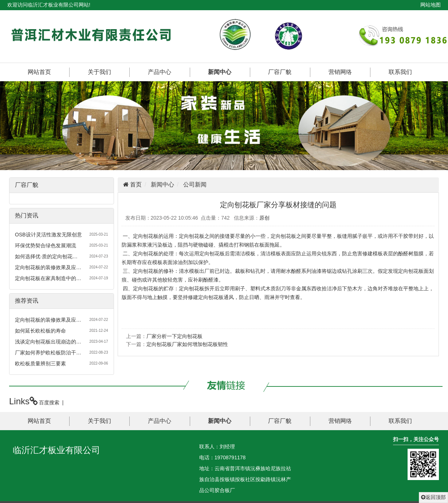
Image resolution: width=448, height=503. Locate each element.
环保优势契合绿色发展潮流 (46, 245)
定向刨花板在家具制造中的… (48, 278)
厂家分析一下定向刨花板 (174, 336)
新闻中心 (220, 72)
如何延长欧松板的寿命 (40, 331)
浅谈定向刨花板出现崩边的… (48, 342)
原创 (264, 218)
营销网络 (340, 72)
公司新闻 (195, 184)
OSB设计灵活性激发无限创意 (48, 235)
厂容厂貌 (280, 72)
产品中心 (160, 72)
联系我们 (400, 72)
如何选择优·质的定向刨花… (46, 256)
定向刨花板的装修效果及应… (48, 267)
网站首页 (39, 72)
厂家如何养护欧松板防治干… (48, 353)
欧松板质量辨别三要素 (40, 364)
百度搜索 (49, 402)
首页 (135, 184)
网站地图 (431, 5)
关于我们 (99, 72)
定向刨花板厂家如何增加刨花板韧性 (187, 344)
